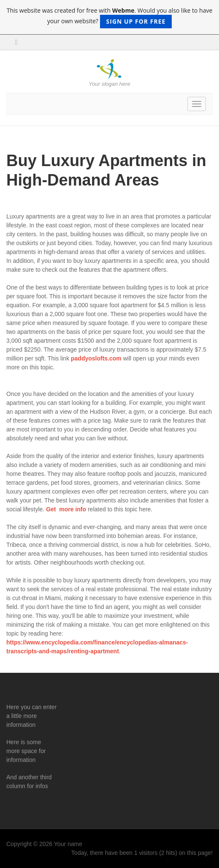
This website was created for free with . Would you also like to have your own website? (110, 17)
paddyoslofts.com (97, 358)
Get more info (65, 509)
